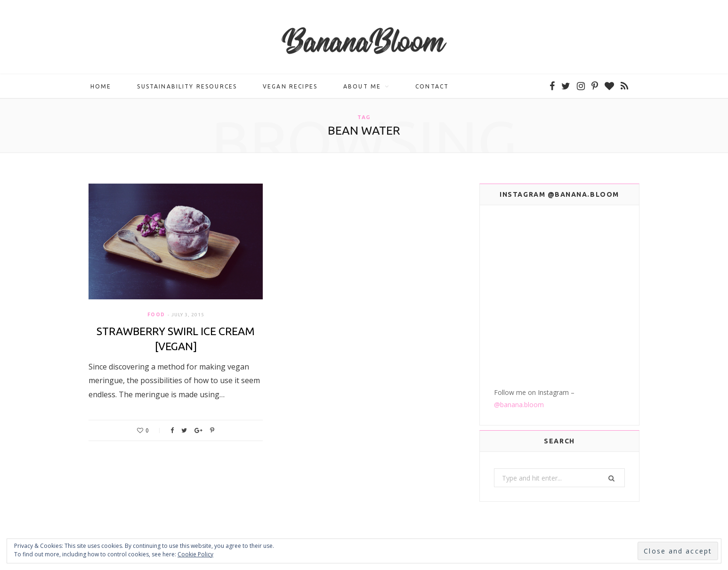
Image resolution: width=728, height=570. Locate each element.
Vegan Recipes (290, 87)
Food (156, 316)
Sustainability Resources (187, 87)
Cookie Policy (195, 554)
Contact (432, 87)
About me (362, 87)
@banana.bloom (519, 319)
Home (101, 87)
